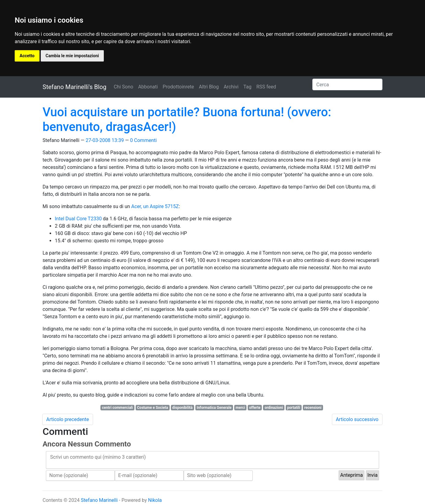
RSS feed (266, 87)
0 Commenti (143, 140)
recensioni (313, 408)
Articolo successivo (357, 419)
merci (241, 408)
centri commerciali (117, 408)
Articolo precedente (68, 419)
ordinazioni (274, 408)
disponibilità (182, 408)
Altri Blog (209, 87)
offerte (255, 408)
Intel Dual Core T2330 (78, 219)
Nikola (155, 500)
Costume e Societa (153, 408)
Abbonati (148, 87)
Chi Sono (123, 87)
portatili (294, 408)
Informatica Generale (214, 408)
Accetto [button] (27, 56)
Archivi (231, 87)
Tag (247, 87)
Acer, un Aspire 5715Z (155, 206)
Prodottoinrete (178, 87)
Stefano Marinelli (99, 500)
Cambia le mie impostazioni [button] (72, 56)
